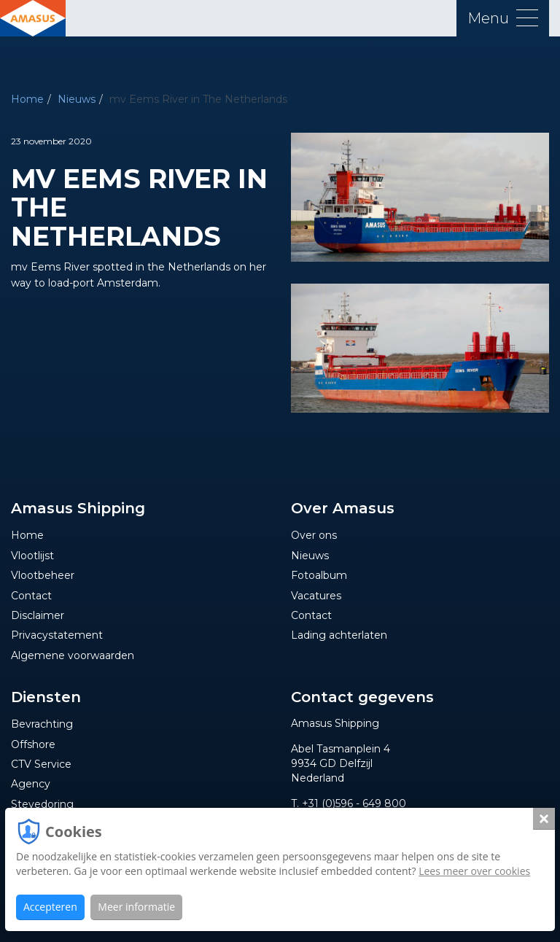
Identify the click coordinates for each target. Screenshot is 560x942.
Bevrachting (42, 724)
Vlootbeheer (43, 575)
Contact (31, 596)
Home (27, 99)
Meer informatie (136, 907)
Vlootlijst (32, 556)
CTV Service (41, 764)
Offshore (33, 744)
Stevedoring (42, 804)
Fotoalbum (319, 575)
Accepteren (50, 907)
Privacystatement (57, 635)
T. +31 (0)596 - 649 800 (349, 803)
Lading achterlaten (339, 635)
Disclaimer (38, 615)
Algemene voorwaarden (73, 655)
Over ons (314, 535)
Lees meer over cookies (474, 871)
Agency (31, 784)
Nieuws (77, 99)
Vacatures (316, 596)
